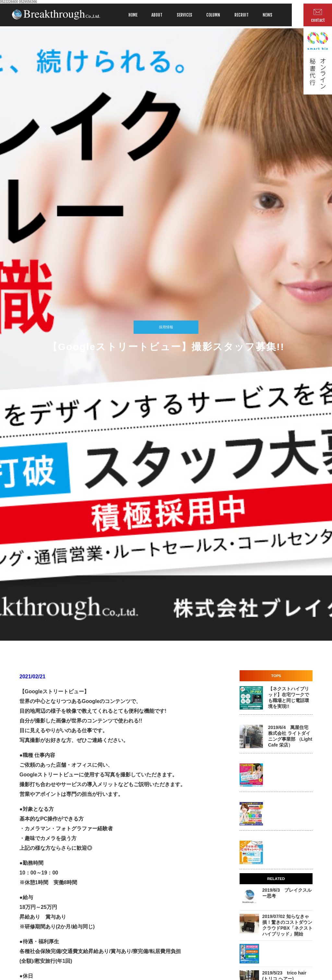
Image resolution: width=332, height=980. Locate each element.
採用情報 (166, 327)
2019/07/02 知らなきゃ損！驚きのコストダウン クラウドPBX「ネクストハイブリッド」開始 (290, 925)
